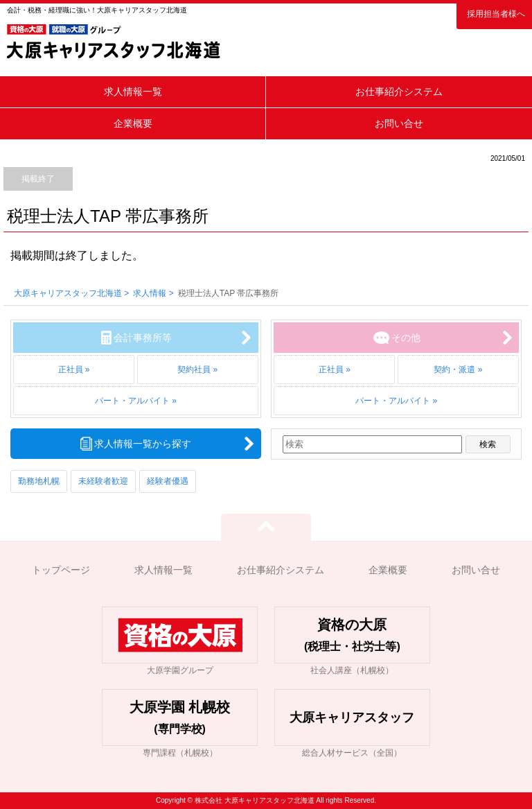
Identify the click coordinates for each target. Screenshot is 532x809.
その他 (406, 338)
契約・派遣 (454, 369)
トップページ (61, 570)
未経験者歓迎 (103, 481)
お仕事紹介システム (399, 92)
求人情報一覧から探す (143, 444)
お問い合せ (399, 123)
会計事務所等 (143, 338)
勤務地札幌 (39, 481)
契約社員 (194, 369)
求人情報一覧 (133, 92)
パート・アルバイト (132, 401)
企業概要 (133, 123)
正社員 (71, 369)
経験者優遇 (168, 481)
